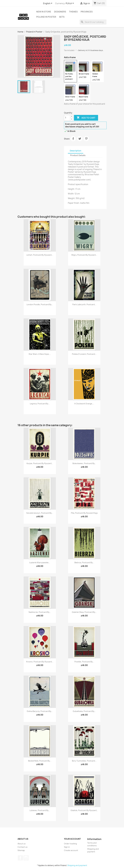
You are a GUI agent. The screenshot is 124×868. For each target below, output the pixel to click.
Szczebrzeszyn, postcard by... (40, 513)
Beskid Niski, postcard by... (40, 761)
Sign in (67, 847)
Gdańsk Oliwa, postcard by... (84, 612)
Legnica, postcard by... (40, 404)
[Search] (93, 22)
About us (22, 844)
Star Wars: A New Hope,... (40, 354)
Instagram (26, 858)
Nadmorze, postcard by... (40, 612)
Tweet (80, 139)
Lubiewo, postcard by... (40, 810)
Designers (60, 12)
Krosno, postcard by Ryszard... (40, 662)
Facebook (20, 858)
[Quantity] (67, 118)
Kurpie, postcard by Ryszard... (40, 463)
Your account (72, 839)
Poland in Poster (46, 17)
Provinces (87, 12)
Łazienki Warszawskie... (40, 563)
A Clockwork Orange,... (84, 404)
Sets (62, 17)
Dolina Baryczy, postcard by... (40, 711)
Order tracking (70, 844)
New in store (44, 12)
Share (73, 139)
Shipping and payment (77, 865)
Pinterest (86, 139)
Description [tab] (76, 151)
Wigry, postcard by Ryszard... (84, 255)
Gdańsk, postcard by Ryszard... (84, 810)
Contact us (23, 847)
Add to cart (86, 118)
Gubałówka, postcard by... (84, 711)
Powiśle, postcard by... (84, 662)
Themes (73, 12)
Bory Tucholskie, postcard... (84, 761)
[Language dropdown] (48, 3)
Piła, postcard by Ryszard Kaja (84, 513)
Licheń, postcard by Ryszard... (40, 255)
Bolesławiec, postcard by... (84, 463)
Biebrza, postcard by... (84, 563)
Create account (71, 850)
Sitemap (21, 850)
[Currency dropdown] (70, 3)
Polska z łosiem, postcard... (84, 354)
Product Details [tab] (78, 155)
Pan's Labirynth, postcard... (84, 304)
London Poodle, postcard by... (40, 304)
